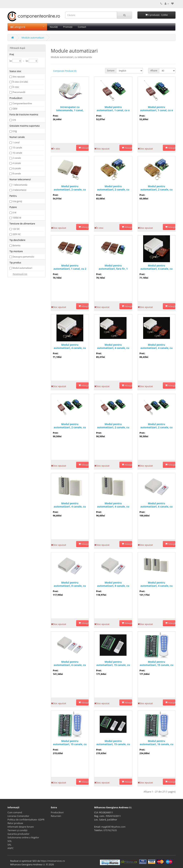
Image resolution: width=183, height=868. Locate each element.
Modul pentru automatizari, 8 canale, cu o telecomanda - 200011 (113, 584)
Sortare (111, 71)
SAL (9, 845)
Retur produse (15, 823)
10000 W (17, 218)
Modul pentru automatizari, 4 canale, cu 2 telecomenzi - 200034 (157, 584)
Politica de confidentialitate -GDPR (26, 820)
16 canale (17, 153)
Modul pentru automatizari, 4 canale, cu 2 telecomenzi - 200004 (113, 346)
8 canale (17, 174)
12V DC (16, 229)
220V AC (17, 234)
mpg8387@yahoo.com (113, 827)
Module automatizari (33, 38)
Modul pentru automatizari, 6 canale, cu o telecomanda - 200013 (157, 505)
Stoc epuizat (19, 77)
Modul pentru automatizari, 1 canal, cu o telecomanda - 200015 (113, 109)
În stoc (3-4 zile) (20, 82)
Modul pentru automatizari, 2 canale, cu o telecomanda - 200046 (113, 426)
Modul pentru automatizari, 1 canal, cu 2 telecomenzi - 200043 (70, 267)
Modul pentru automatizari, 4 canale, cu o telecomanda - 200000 (157, 267)
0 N (14, 120)
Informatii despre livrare (21, 827)
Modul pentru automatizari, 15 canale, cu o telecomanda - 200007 (113, 664)
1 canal (16, 142)
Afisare (154, 71)
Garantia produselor (18, 834)
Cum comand (15, 812)
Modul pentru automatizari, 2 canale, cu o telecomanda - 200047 (70, 426)
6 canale (17, 168)
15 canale (17, 148)
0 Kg (15, 131)
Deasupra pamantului (23, 257)
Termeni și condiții (17, 830)
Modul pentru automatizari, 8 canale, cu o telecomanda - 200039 (70, 584)
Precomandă (19, 92)
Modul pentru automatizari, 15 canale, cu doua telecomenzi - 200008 (70, 743)
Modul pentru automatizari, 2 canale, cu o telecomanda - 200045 (157, 426)
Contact (82, 27)
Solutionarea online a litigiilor (23, 837)
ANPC (11, 848)
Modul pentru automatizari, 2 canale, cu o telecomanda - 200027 (70, 188)
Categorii (27, 27)
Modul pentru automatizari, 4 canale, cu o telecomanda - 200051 (70, 505)
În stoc (16, 87)
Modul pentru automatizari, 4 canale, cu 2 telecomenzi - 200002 (157, 346)
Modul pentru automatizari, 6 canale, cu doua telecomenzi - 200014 (70, 664)
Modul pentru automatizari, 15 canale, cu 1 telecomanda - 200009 (157, 664)
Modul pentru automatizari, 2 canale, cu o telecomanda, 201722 (113, 188)
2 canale (17, 158)
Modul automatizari (22, 268)
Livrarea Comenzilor (18, 816)
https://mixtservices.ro (53, 861)
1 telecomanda (20, 185)
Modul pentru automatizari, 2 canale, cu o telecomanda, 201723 (157, 188)
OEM (15, 109)
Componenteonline (22, 103)
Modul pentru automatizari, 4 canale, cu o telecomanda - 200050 (113, 505)
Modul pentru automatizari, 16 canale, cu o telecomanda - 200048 (157, 743)
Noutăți (54, 27)
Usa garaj (17, 201)
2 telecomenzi (19, 190)
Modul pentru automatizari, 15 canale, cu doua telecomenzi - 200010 (113, 743)
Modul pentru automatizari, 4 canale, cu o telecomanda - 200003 (70, 346)
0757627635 (110, 830)
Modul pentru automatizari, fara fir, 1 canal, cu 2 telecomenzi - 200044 (113, 267)
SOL (10, 841)
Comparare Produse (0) (65, 71)
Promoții (68, 27)
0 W (14, 213)
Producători (57, 812)
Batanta (16, 245)
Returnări (56, 816)
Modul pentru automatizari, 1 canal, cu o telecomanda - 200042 (157, 109)
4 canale (17, 163)
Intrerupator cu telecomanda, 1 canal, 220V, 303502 (70, 109)
